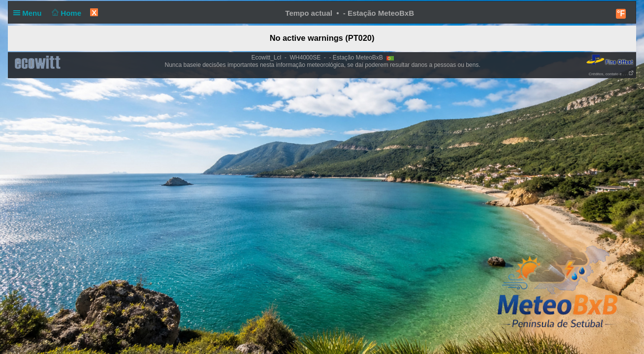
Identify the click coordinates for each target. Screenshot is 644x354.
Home (66, 13)
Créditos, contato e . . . (612, 74)
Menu (30, 13)
